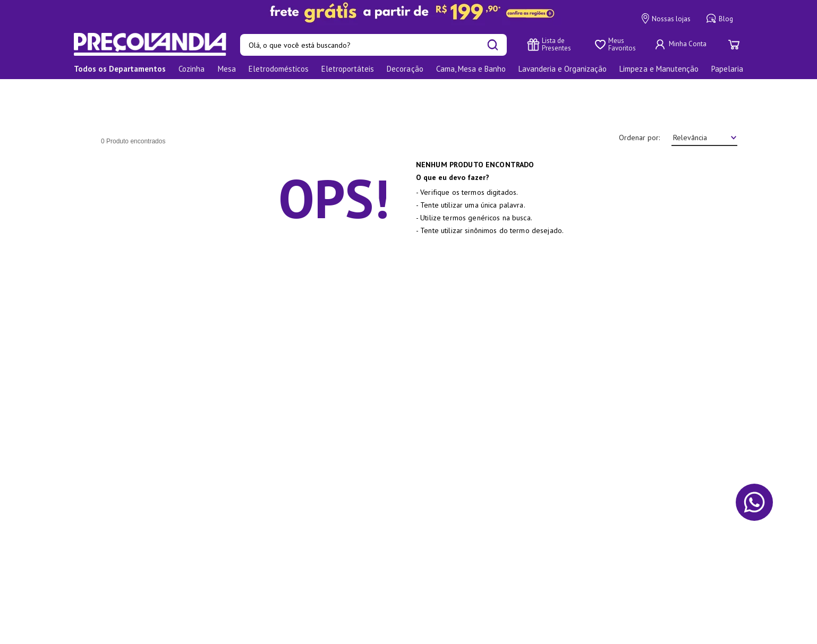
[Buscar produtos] (493, 45)
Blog (720, 19)
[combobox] (373, 45)
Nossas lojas (666, 19)
